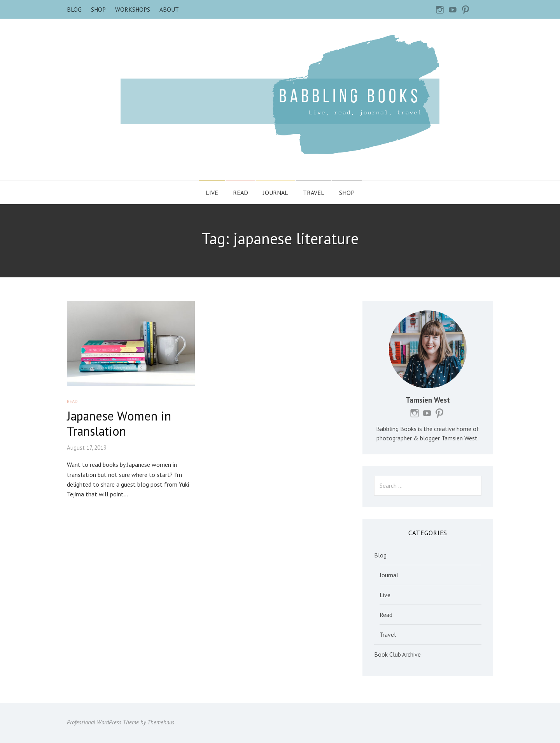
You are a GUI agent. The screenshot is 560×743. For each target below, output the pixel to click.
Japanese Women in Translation (119, 423)
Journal (276, 193)
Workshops (133, 9)
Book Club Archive (397, 654)
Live (212, 193)
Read (241, 193)
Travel (314, 193)
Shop (98, 9)
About (169, 9)
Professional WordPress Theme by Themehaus (121, 722)
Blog (74, 9)
